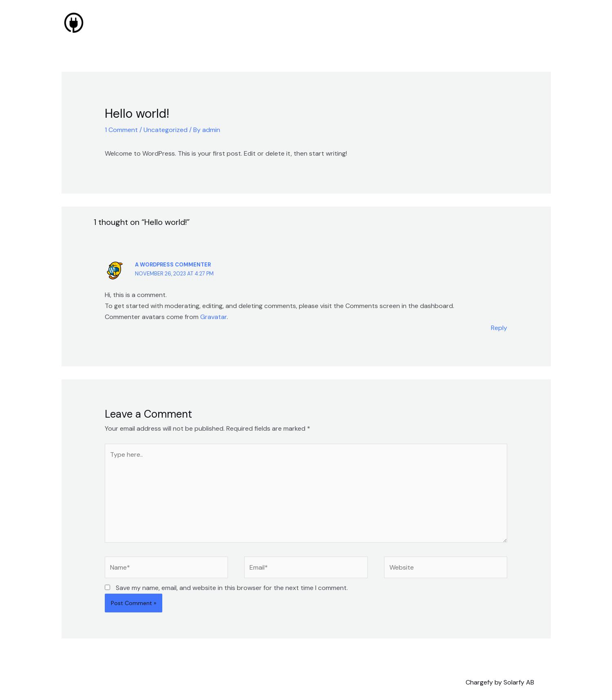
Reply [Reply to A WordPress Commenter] (499, 328)
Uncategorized (166, 130)
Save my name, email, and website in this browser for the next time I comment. (232, 588)
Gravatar (213, 317)
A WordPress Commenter (173, 265)
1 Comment (121, 130)
